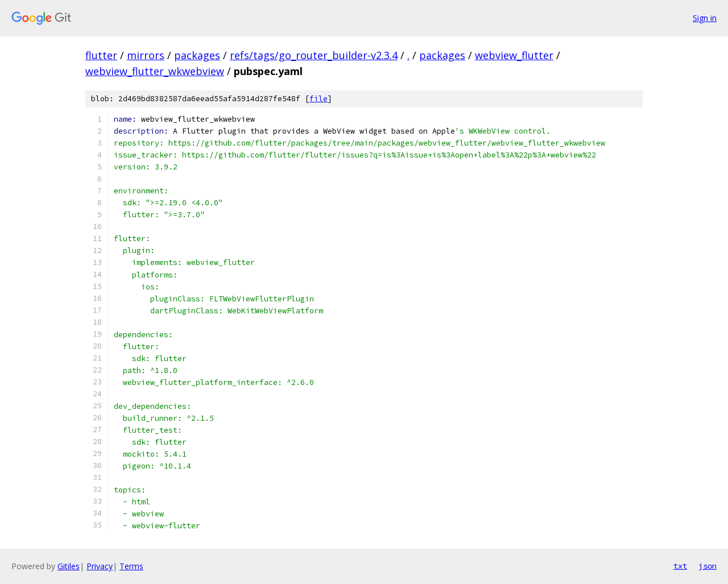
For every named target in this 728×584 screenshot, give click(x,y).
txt (680, 566)
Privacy (100, 566)
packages (197, 55)
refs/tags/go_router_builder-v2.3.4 (314, 55)
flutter (101, 55)
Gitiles (69, 566)
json (708, 566)
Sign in (705, 18)
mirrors (146, 55)
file (318, 99)
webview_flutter (514, 55)
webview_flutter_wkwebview (155, 71)
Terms (131, 566)
